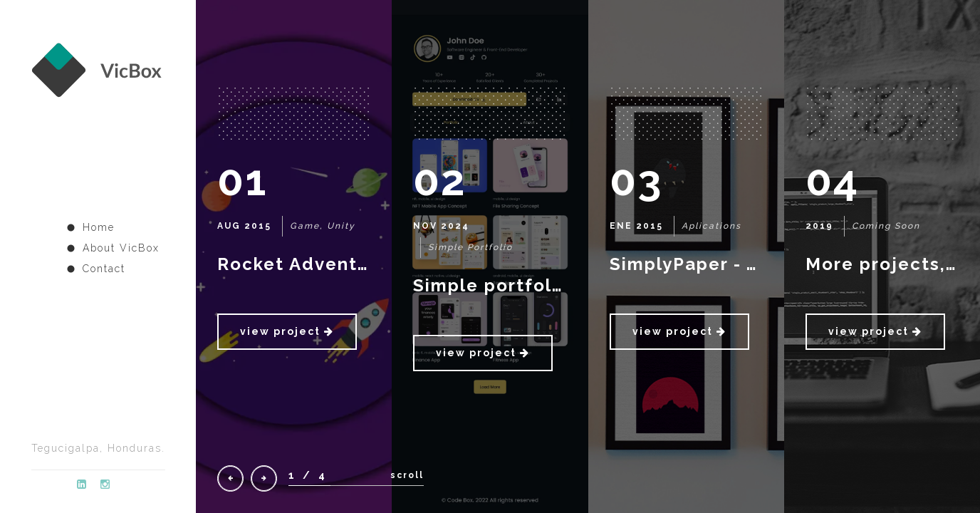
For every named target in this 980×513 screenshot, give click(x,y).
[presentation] (230, 478)
